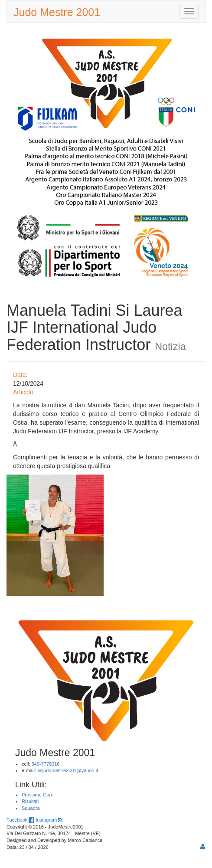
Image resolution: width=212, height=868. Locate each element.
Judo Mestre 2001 (57, 12)
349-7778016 (46, 764)
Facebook (20, 820)
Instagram (49, 820)
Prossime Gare (38, 795)
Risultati (30, 801)
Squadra (31, 808)
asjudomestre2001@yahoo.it (68, 770)
